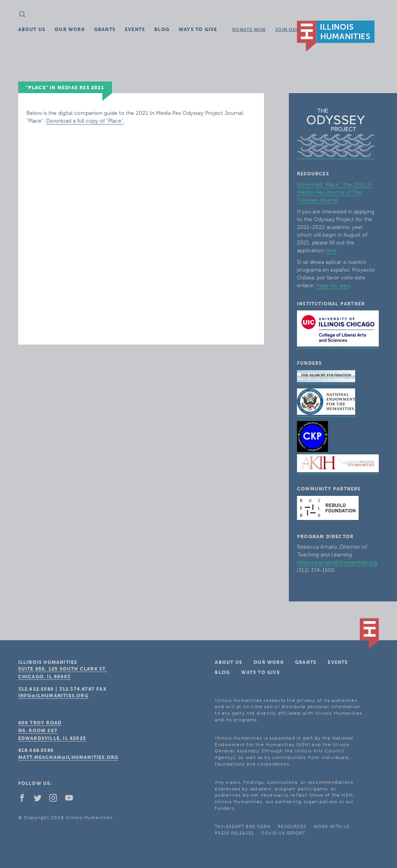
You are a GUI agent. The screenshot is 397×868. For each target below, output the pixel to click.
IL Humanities (336, 36)
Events (135, 29)
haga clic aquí (333, 285)
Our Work (70, 29)
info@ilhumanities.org (53, 696)
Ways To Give (198, 29)
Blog (162, 29)
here (331, 250)
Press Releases (234, 833)
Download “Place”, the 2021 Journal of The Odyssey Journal (334, 192)
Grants (105, 29)
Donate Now (249, 30)
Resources (292, 827)
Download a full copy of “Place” (85, 121)
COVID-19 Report (283, 833)
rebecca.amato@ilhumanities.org (337, 562)
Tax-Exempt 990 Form (243, 827)
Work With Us (332, 827)
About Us (32, 29)
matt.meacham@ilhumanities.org (68, 757)
